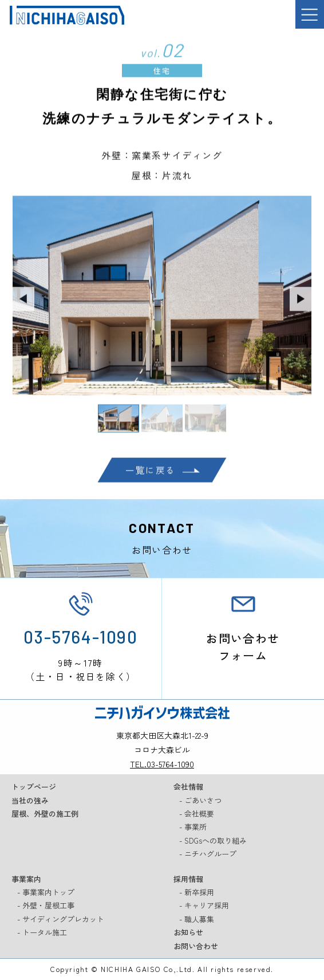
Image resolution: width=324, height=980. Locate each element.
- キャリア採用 (204, 907)
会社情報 (188, 788)
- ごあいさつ (200, 801)
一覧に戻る (151, 473)
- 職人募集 (197, 920)
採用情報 (188, 880)
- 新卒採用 (197, 893)
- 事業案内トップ (46, 893)
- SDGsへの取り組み (213, 842)
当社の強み (30, 801)
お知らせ (188, 933)
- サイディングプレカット (61, 920)
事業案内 (26, 880)
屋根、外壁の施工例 (45, 815)
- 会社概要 (197, 815)
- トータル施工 (42, 933)
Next (301, 301)
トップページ (34, 788)
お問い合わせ (196, 947)
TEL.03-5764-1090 (162, 765)
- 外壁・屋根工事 (46, 907)
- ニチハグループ (208, 855)
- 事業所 (193, 828)
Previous (23, 301)
